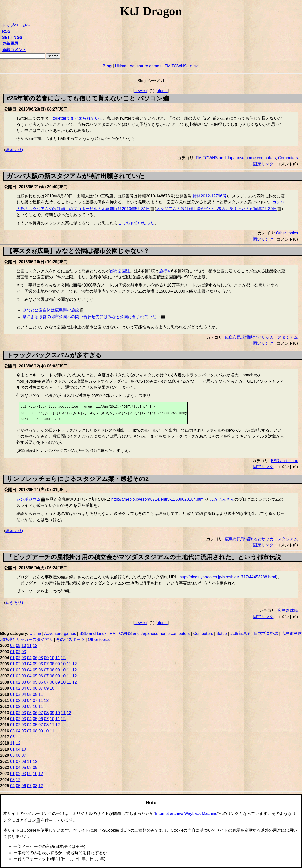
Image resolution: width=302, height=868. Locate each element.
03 (24, 652)
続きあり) (14, 150)
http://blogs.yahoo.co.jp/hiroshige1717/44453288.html (228, 577)
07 (46, 664)
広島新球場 (288, 611)
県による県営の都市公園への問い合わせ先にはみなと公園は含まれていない (91, 317)
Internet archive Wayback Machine (186, 814)
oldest (162, 91)
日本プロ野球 (266, 633)
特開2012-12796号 (209, 196)
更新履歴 (10, 44)
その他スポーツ (70, 640)
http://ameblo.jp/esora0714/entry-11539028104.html (158, 499)
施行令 (165, 271)
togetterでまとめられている (78, 118)
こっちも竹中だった (136, 223)
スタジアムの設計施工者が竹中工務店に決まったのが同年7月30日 (217, 209)
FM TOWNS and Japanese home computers (236, 158)
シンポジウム (28, 499)
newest (141, 91)
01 (12, 652)
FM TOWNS (176, 66)
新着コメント (14, 50)
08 (12, 646)
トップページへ (16, 25)
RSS (6, 31)
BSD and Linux (284, 461)
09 (18, 646)
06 (35, 658)
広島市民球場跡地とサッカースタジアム (261, 337)
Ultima (121, 66)
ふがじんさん (222, 499)
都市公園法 (120, 271)
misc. (195, 66)
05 (35, 664)
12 (35, 646)
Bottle (222, 633)
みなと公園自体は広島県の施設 (51, 310)
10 (24, 646)
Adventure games (145, 66)
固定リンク (263, 164)
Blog (107, 66)
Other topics (287, 233)
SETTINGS (12, 37)
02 (18, 652)
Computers (288, 158)
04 (29, 658)
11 (29, 646)
